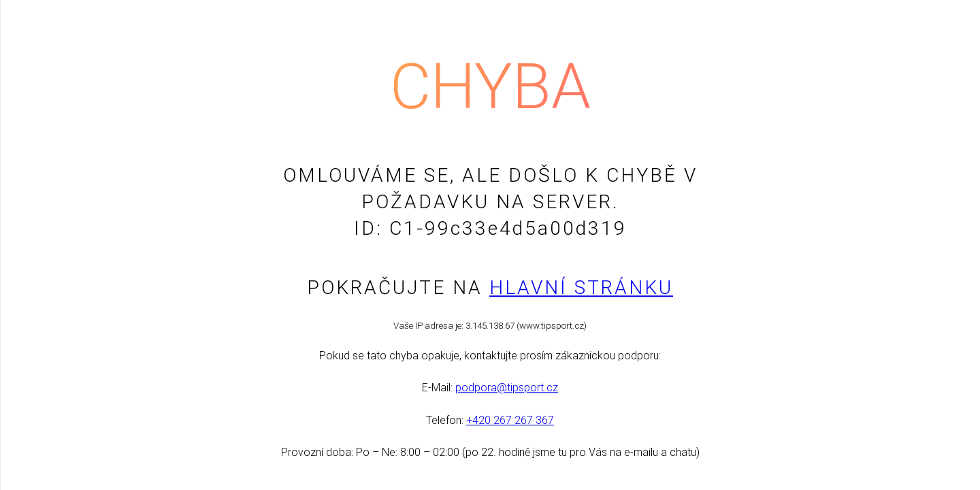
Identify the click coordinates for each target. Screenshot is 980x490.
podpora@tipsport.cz (507, 388)
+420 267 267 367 (510, 420)
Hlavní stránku (581, 288)
